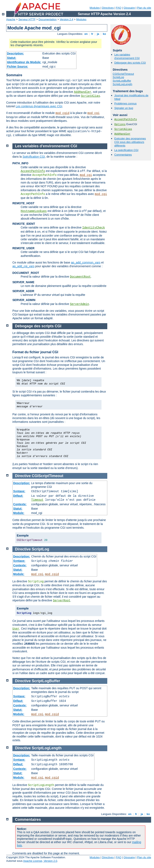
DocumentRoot (80, 277)
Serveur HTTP (27, 19)
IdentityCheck (94, 228)
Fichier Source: (18, 66)
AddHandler (83, 92)
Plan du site (144, 8)
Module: (19, 513)
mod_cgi (94, 113)
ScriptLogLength (122, 84)
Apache (11, 19)
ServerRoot (62, 601)
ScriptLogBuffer (122, 81)
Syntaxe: (19, 491)
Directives (108, 8)
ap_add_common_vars (86, 262)
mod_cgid (62, 113)
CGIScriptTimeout (123, 74)
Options (120, 124)
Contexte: (20, 504)
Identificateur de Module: (24, 62)
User (16, 629)
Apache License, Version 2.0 (40, 861)
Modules (95, 8)
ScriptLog (118, 77)
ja (98, 34)
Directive (23, 476)
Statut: (12, 58)
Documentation (48, 19)
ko (104, 34)
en (86, 34)
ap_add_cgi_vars (23, 266)
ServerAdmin (79, 304)
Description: (16, 53)
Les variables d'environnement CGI (127, 56)
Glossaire (129, 8)
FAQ (119, 8)
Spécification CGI (34, 157)
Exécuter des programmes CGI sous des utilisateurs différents (130, 142)
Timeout (37, 500)
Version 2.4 (66, 19)
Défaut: (18, 496)
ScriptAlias (90, 96)
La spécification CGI (126, 150)
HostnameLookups (34, 211)
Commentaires (123, 155)
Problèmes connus (125, 103)
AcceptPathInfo (126, 119)
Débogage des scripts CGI (130, 63)
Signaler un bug (124, 108)
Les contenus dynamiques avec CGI (39, 106)
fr (92, 34)
